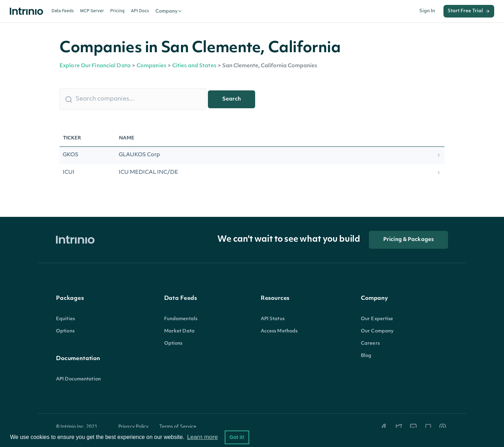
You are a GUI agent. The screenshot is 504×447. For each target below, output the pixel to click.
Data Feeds (63, 11)
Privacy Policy (134, 427)
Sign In (427, 11)
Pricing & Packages (408, 240)
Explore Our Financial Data (95, 66)
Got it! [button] (237, 437)
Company (169, 11)
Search (232, 99)
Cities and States (194, 66)
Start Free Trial (469, 11)
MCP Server (92, 11)
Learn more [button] (202, 437)
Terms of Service (178, 427)
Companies (151, 66)
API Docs (140, 11)
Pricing (117, 11)
